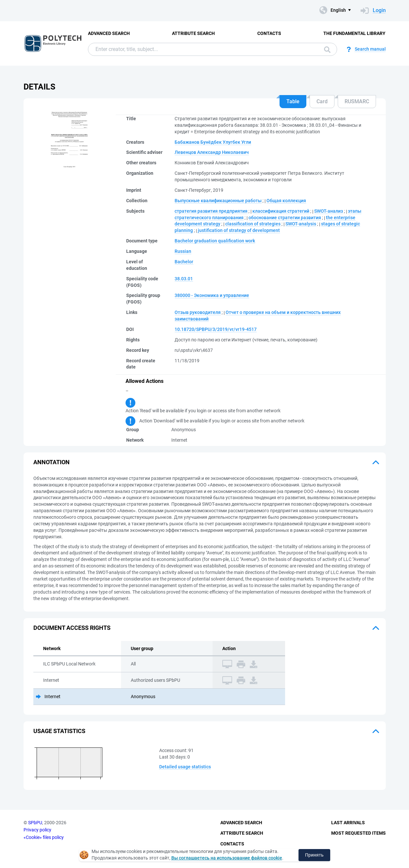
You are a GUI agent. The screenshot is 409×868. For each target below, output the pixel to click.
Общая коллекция (286, 201)
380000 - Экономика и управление (212, 295)
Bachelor (184, 262)
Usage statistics (59, 731)
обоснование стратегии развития (285, 218)
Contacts (269, 33)
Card (322, 101)
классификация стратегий (281, 211)
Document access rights (72, 628)
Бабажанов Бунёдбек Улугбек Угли (213, 142)
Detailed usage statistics (185, 767)
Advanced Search (109, 33)
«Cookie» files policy (44, 837)
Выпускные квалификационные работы (218, 201)
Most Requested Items (358, 833)
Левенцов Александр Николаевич (212, 152)
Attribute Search (193, 33)
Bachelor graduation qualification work (215, 241)
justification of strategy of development (239, 230)
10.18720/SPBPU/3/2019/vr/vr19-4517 (216, 329)
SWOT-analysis (301, 224)
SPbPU (35, 823)
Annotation (51, 462)
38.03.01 (184, 279)
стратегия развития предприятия (211, 211)
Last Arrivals (348, 823)
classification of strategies (253, 224)
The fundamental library (354, 33)
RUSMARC (357, 101)
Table (293, 101)
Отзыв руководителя (198, 312)
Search (327, 50)
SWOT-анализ (329, 211)
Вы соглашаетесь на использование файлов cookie (227, 858)
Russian (183, 251)
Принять (314, 855)
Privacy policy (37, 830)
